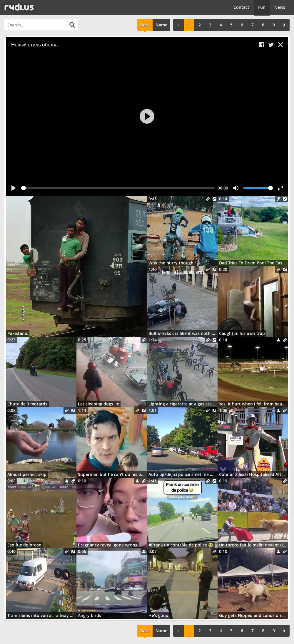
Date (145, 25)
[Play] (147, 116)
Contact (241, 7)
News (280, 7)
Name (161, 25)
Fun (262, 7)
